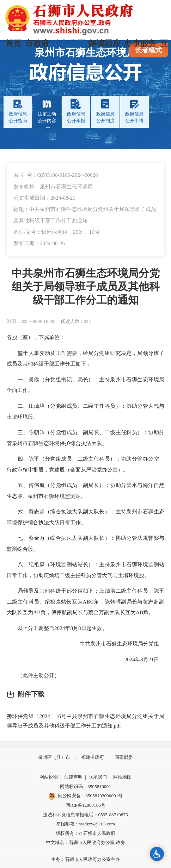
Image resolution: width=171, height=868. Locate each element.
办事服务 (140, 43)
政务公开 (69, 43)
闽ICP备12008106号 (85, 805)
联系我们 (98, 777)
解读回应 (105, 43)
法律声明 (73, 777)
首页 (13, 43)
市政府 (37, 43)
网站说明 (49, 777)
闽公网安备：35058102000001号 (86, 796)
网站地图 (122, 777)
